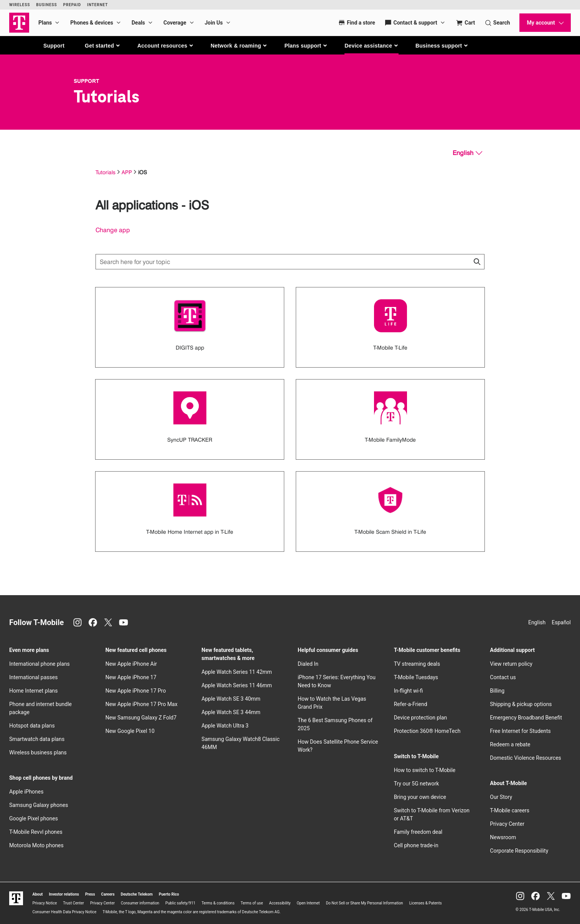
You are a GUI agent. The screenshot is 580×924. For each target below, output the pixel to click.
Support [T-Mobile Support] (87, 81)
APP (127, 172)
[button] (103, 46)
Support (54, 46)
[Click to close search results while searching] (477, 262)
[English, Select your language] (467, 153)
